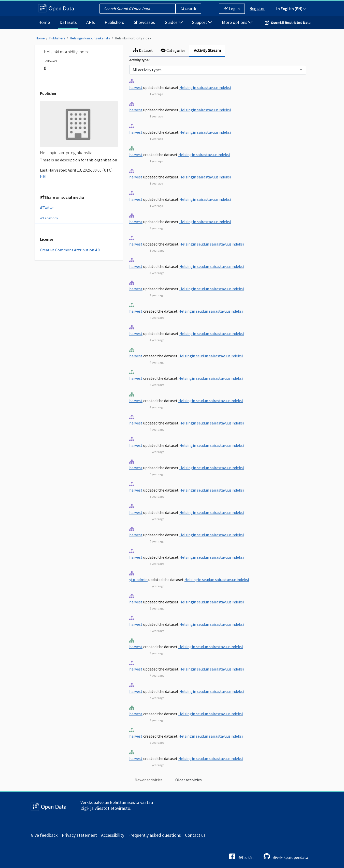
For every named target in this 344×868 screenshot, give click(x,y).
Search (188, 9)
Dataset (143, 50)
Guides (174, 22)
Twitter (47, 207)
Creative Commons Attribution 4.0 (70, 250)
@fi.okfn (241, 856)
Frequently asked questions (155, 835)
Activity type (139, 60)
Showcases (144, 22)
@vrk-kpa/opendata (286, 856)
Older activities (189, 780)
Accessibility (113, 835)
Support (202, 22)
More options (237, 22)
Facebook (49, 218)
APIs (91, 22)
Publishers (114, 22)
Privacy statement (79, 835)
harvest (136, 87)
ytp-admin (138, 580)
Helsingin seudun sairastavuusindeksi (212, 244)
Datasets (68, 22)
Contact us (195, 835)
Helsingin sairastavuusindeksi (205, 87)
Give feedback (44, 835)
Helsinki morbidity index (133, 38)
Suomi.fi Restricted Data (291, 23)
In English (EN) (291, 9)
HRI (43, 176)
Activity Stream (207, 50)
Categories (173, 50)
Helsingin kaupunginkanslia (90, 38)
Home (44, 22)
